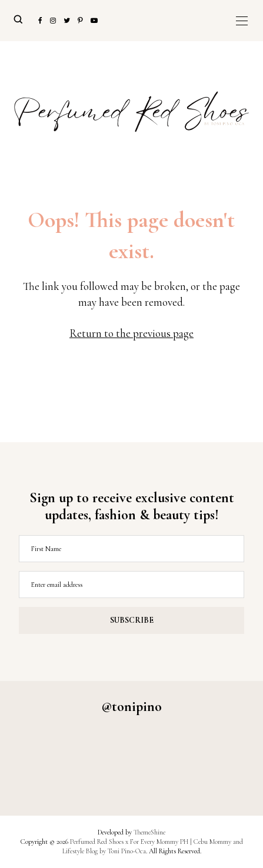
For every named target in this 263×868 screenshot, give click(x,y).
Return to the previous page (131, 333)
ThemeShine (149, 832)
